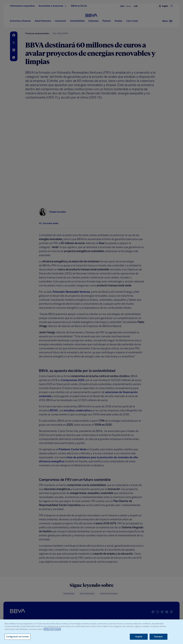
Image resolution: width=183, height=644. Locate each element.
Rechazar (158, 637)
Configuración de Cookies (17, 637)
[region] (91, 632)
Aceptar (139, 637)
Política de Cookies (52, 629)
